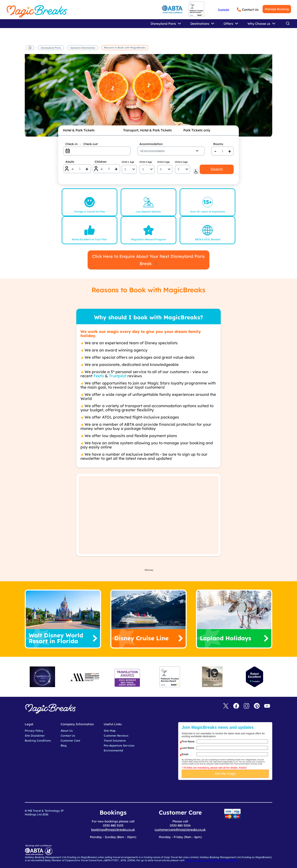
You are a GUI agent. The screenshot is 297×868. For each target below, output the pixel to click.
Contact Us (250, 10)
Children (101, 162)
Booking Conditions (38, 741)
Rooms (218, 144)
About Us (67, 731)
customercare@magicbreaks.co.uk (180, 830)
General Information (83, 48)
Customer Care (70, 741)
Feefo (99, 376)
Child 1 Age (128, 162)
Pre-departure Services (119, 745)
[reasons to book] (148, 96)
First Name (188, 742)
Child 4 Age (181, 162)
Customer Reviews (116, 736)
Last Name (188, 748)
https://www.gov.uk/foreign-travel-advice (211, 860)
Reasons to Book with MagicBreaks (125, 48)
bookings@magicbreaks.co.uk (113, 830)
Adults (70, 162)
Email (185, 754)
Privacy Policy (34, 731)
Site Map (110, 731)
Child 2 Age (146, 162)
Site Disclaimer (35, 736)
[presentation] (228, 790)
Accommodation (151, 144)
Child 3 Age (163, 162)
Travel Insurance (115, 741)
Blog (64, 745)
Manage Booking (277, 9)
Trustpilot (223, 10)
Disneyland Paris (51, 48)
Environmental (113, 750)
